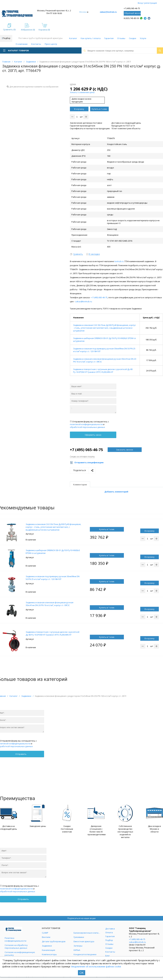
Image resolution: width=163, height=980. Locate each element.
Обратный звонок (132, 13)
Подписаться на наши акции (81, 918)
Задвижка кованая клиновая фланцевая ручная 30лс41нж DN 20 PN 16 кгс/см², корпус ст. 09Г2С (49, 604)
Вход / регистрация (147, 3)
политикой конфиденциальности (86, 424)
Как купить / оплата (91, 38)
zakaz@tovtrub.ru (108, 12)
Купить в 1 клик (99, 109)
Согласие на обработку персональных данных (16, 947)
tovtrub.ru (119, 261)
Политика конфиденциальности (15, 939)
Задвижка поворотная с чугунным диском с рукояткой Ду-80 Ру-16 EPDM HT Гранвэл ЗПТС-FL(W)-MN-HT (103, 371)
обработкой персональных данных (87, 427)
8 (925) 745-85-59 (131, 18)
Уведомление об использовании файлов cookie (96, 966)
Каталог (73, 38)
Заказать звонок (125, 450)
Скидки (133, 38)
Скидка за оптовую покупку (82, 457)
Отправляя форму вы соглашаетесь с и (89, 424)
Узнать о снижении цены (82, 92)
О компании (22, 44)
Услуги (143, 38)
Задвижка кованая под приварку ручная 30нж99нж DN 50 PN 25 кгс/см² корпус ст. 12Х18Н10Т (53, 578)
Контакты (36, 44)
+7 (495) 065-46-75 (132, 8)
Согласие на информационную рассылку (20, 954)
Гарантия (109, 38)
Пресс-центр (51, 44)
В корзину (79, 109)
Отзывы (121, 38)
